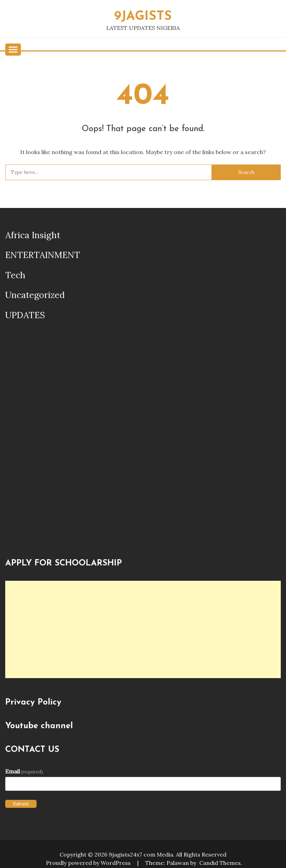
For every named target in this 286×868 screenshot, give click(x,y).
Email (24, 771)
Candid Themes (220, 863)
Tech (15, 275)
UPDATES (25, 315)
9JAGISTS (143, 17)
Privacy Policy (33, 702)
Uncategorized (35, 295)
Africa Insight (33, 235)
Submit (21, 804)
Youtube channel (39, 726)
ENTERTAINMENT (43, 255)
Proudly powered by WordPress (89, 863)
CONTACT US (32, 750)
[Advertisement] (143, 629)
